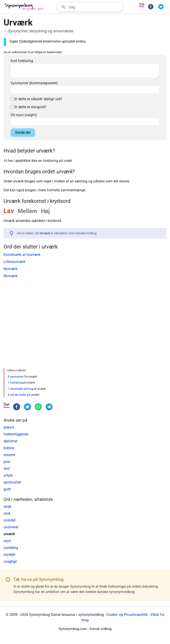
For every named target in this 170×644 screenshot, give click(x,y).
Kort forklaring (22, 61)
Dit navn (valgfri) (24, 115)
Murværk (11, 269)
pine (7, 462)
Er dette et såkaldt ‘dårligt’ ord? (36, 99)
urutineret (11, 527)
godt (7, 489)
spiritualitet (12, 482)
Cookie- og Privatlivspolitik (127, 615)
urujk (7, 506)
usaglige (10, 561)
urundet (10, 520)
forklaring (16, 383)
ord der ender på (20, 395)
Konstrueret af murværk (22, 255)
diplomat (11, 441)
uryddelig (11, 548)
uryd (7, 541)
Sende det (23, 132)
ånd (7, 469)
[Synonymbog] (26, 7)
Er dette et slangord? (28, 107)
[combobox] (90, 7)
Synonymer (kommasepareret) (34, 83)
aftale (8, 475)
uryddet (9, 555)
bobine (9, 448)
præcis (9, 427)
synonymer (17, 377)
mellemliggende (16, 434)
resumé (9, 455)
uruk (7, 513)
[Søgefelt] (95, 7)
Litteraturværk (14, 262)
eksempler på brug (22, 389)
